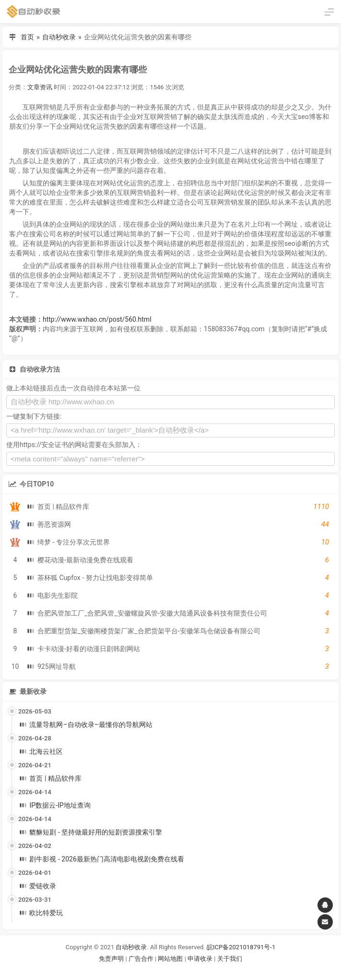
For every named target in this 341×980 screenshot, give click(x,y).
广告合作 (141, 959)
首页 (27, 37)
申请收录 (200, 959)
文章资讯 (40, 87)
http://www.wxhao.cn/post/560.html (97, 319)
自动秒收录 (59, 37)
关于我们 (230, 959)
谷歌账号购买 (184, 971)
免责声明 (111, 959)
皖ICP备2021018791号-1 (241, 947)
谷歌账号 (151, 971)
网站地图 (171, 959)
